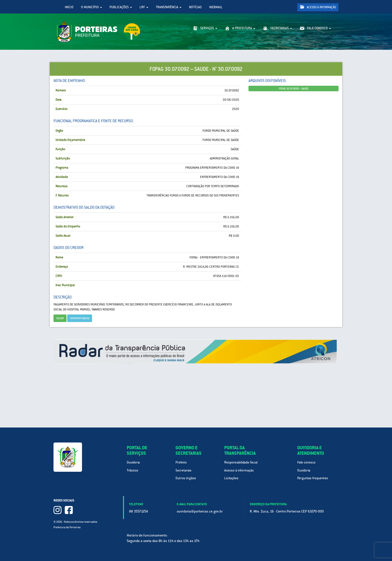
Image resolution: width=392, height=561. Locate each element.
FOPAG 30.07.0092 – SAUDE (294, 88)
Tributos (132, 470)
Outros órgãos (186, 478)
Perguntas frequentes (313, 478)
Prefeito (181, 462)
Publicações (121, 7)
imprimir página (80, 318)
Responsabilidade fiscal (241, 462)
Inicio (69, 7)
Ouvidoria (133, 462)
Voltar (60, 318)
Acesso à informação (318, 7)
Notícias (195, 7)
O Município (91, 7)
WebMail (216, 7)
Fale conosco (306, 462)
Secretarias (183, 470)
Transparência (169, 7)
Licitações (231, 478)
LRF (144, 7)
